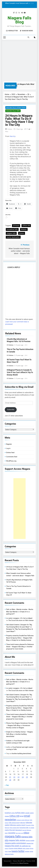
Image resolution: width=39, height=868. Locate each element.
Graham (10, 129)
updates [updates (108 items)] (27, 851)
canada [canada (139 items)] (27, 813)
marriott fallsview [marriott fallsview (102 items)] (27, 830)
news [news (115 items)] (6, 833)
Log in (8, 448)
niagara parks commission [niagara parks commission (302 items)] (15, 843)
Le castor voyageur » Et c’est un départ (19, 618)
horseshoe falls (12, 229)
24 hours (16, 226)
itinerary (24, 229)
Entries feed (10, 453)
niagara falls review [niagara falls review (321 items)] (17, 840)
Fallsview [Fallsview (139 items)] (23, 823)
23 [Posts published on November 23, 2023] (18, 777)
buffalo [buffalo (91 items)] (13, 813)
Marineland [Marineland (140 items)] (19, 830)
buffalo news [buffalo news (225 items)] (20, 813)
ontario (22, 233)
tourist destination (13, 237)
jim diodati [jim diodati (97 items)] (32, 828)
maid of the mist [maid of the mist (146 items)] (10, 830)
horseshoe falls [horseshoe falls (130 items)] (24, 828)
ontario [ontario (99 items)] (7, 848)
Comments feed (12, 457)
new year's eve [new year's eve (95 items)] (19, 833)
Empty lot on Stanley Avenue (21, 640)
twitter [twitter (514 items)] (21, 851)
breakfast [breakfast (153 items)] (8, 813)
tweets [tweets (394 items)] (15, 851)
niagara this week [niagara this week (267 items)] (12, 846)
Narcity (13, 136)
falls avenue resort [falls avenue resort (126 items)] (14, 823)
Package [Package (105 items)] (11, 848)
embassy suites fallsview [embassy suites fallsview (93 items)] (23, 820)
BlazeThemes (24, 863)
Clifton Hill (26, 226)
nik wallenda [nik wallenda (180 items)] (24, 846)
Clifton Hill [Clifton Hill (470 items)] (14, 816)
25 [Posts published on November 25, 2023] (27, 777)
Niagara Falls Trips (13, 111)
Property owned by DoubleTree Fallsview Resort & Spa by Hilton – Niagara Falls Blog (20, 638)
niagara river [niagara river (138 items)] (30, 843)
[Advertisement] (19, 61)
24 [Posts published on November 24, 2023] (23, 777)
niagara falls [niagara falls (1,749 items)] (13, 836)
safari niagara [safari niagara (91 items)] (26, 848)
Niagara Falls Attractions (16, 108)
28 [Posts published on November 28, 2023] (10, 780)
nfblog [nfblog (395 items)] (26, 833)
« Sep (7, 785)
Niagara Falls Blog (19, 20)
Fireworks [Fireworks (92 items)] (28, 825)
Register (9, 444)
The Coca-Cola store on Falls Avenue (21, 620)
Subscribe (11, 410)
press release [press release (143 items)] (18, 848)
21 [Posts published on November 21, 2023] (10, 777)
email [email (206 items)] (22, 816)
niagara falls (11, 233)
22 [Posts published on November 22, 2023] (14, 777)
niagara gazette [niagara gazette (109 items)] (30, 841)
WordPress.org (11, 461)
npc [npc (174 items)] (29, 846)
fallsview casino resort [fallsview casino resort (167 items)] (18, 825)
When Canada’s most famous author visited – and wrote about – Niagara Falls (17, 3)
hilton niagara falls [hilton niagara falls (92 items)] (14, 828)
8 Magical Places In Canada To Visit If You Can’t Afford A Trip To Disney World (20, 372)
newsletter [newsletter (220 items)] (12, 833)
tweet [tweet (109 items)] (10, 851)
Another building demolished (21, 754)
